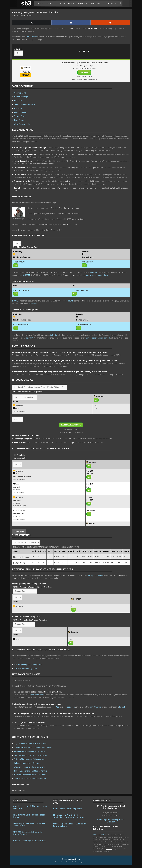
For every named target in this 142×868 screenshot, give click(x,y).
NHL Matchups (20, 790)
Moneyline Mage (21, 97)
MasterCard (70, 707)
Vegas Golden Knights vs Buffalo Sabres (30, 744)
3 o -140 (90, 484)
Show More (19, 531)
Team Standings (21, 112)
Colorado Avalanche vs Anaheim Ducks (30, 779)
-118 (95, 409)
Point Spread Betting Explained (68, 809)
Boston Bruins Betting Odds (26, 668)
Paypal (122, 707)
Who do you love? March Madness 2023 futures (29, 824)
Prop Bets (18, 108)
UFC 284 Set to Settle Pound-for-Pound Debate (28, 833)
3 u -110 (90, 500)
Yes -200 (90, 471)
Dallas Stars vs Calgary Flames (27, 763)
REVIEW (25, 75)
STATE (18, 49)
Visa (57, 707)
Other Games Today (22, 124)
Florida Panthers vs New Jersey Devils (29, 751)
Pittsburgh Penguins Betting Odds (28, 665)
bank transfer (95, 707)
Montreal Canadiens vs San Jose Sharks (30, 775)
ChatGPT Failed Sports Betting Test (30, 841)
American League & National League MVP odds (30, 807)
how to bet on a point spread (98, 338)
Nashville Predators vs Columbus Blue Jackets (33, 747)
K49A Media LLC (98, 835)
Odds (40, 3)
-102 (95, 406)
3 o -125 (90, 497)
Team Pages (19, 120)
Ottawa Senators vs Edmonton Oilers (29, 767)
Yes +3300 (91, 510)
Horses (84, 3)
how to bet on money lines (97, 275)
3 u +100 (90, 487)
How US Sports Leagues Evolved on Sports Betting (70, 825)
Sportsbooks (68, 3)
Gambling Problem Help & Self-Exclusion (111, 821)
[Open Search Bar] (120, 3)
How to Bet (98, 3)
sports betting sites (36, 695)
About (113, 3)
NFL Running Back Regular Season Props (29, 816)
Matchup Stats (20, 93)
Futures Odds (20, 116)
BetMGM (93, 272)
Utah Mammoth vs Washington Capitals (30, 755)
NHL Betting (32, 37)
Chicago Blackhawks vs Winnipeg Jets (29, 759)
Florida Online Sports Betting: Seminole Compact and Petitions (68, 816)
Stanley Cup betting (95, 575)
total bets (33, 304)
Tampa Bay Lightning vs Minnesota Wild (31, 771)
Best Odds (18, 101)
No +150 (90, 474)
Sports (52, 3)
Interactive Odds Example (25, 104)
